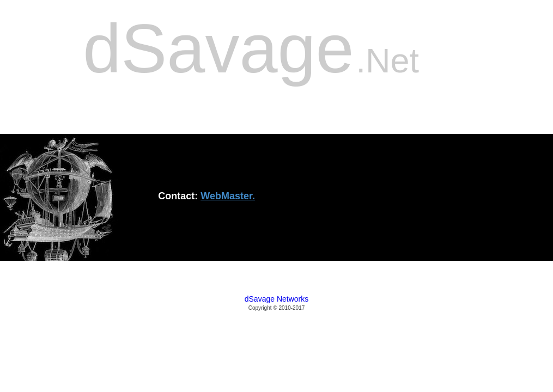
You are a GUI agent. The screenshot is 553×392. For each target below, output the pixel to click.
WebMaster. (228, 196)
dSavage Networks (277, 299)
